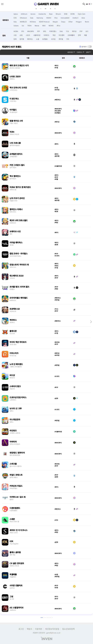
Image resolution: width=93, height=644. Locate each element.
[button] (91, 322)
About (31, 8)
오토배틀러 (71, 35)
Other (70, 22)
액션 (54, 35)
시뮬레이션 (37, 35)
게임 (38, 8)
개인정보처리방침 (52, 629)
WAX (44, 26)
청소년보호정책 (68, 629)
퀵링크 (29, 629)
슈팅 (21, 35)
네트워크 (70, 52)
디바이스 (79, 52)
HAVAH (49, 18)
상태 (87, 52)
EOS (15, 18)
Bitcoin (58, 14)
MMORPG (31, 31)
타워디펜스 (53, 31)
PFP (39, 31)
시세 (54, 8)
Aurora (33, 14)
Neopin (55, 22)
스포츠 (28, 35)
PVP (81, 31)
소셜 (37, 39)
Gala (32, 18)
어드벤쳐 (61, 35)
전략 (79, 35)
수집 (15, 35)
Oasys (63, 22)
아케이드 (46, 35)
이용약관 (38, 629)
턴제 (15, 39)
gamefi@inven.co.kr (53, 633)
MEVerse (33, 22)
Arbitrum (24, 14)
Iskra (83, 18)
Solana (16, 26)
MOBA (16, 31)
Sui (23, 26)
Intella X (75, 18)
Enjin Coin (82, 14)
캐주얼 (61, 39)
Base (51, 14)
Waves (37, 26)
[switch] (90, 47)
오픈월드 (45, 39)
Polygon (79, 22)
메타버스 (30, 39)
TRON (29, 26)
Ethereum (23, 18)
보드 (87, 31)
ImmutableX (65, 18)
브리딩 (53, 39)
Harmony (40, 18)
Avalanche (42, 14)
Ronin (87, 22)
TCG (67, 31)
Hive (56, 18)
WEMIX (51, 26)
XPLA (58, 26)
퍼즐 (85, 35)
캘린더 (46, 8)
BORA (73, 14)
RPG (45, 31)
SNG (61, 31)
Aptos (16, 14)
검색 (84, 4)
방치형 (22, 39)
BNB (66, 14)
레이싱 (74, 31)
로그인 (21, 629)
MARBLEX (23, 22)
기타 (68, 39)
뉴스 (61, 8)
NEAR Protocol (44, 22)
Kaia (15, 22)
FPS (23, 31)
